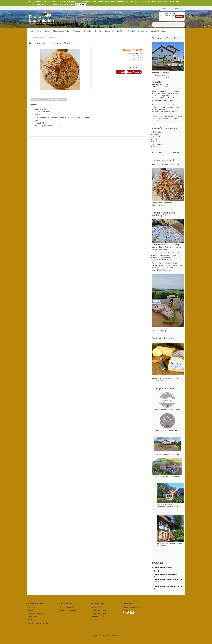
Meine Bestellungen (99, 614)
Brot (31, 31)
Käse (47, 31)
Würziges (76, 31)
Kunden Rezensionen (57, 99)
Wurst (39, 31)
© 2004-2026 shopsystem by (106, 635)
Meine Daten (96, 607)
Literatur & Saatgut (158, 31)
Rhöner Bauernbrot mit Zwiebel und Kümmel (168, 580)
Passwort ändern (98, 617)
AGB (30, 620)
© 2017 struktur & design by (106, 637)
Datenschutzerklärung (66, 4)
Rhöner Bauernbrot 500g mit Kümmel (168, 586)
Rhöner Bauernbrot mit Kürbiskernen (168, 574)
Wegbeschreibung (67, 607)
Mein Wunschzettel (98, 611)
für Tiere (121, 31)
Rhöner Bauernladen (68, 611)
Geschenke (143, 31)
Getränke (88, 31)
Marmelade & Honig (61, 31)
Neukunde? (166, 9)
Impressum (32, 617)
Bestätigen (81, 4)
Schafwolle (109, 31)
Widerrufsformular (35, 607)
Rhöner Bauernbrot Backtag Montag (46, 37)
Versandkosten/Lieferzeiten (39, 623)
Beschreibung (39, 99)
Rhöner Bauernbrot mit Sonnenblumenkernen (163, 568)
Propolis (131, 31)
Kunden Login (178, 9)
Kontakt (31, 611)
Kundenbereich (98, 603)
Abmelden (95, 620)
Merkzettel (121, 72)
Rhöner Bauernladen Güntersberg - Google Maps (165, 99)
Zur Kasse (179, 17)
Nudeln (98, 31)
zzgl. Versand (139, 53)
